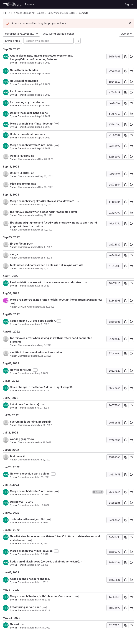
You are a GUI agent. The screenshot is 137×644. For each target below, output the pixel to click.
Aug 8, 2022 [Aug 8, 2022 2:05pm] (45, 356)
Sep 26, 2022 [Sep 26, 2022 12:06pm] (43, 63)
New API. (15, 624)
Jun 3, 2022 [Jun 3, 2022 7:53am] (42, 565)
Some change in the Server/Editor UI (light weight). (41, 387)
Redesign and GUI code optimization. (33, 321)
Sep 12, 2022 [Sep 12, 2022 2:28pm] (46, 215)
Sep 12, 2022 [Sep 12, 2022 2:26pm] (46, 230)
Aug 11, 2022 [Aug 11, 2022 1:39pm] (43, 286)
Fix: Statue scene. (21, 91)
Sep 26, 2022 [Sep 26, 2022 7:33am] (46, 159)
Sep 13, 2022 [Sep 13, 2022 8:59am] (46, 176)
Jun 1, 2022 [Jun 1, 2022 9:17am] (42, 582)
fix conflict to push (22, 244)
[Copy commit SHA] (125, 57)
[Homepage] (12, 4)
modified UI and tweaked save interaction (36, 352)
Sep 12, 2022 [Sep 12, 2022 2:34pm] (46, 205)
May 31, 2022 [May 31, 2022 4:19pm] (43, 600)
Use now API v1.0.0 (22, 502)
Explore (30, 4)
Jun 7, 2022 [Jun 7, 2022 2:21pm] (42, 522)
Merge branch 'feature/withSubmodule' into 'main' (42, 596)
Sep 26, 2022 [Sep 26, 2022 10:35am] (43, 127)
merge (14, 254)
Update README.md (22, 156)
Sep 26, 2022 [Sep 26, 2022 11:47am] (43, 73)
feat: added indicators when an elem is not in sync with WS (47, 265)
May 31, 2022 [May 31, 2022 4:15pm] (43, 610)
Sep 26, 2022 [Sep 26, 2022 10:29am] (43, 138)
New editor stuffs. (21, 370)
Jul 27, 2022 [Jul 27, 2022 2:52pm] (43, 408)
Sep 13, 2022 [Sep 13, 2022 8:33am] (46, 187)
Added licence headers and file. (30, 579)
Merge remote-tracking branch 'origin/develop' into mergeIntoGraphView (56, 300)
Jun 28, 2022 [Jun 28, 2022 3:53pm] (43, 477)
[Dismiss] (130, 23)
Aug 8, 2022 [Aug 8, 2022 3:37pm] (45, 345)
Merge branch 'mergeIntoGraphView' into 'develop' (42, 201)
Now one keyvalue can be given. (30, 474)
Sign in (129, 4)
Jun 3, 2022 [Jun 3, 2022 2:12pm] (42, 543)
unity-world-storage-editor (58, 34)
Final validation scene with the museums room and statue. (46, 282)
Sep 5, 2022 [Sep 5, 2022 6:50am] (45, 258)
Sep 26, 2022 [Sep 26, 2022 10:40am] (43, 116)
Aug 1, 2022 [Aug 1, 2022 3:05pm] (42, 373)
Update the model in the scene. (29, 113)
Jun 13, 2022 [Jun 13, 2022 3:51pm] (43, 505)
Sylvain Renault (18, 63)
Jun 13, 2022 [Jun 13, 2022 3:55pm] (43, 494)
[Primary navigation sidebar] (4, 13)
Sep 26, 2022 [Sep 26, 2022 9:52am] (43, 148)
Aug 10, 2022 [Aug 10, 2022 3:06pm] (48, 307)
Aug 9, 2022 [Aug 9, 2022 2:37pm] (43, 324)
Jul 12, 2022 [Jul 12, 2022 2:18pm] (45, 442)
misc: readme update (23, 184)
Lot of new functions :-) (25, 404)
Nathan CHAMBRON (20, 307)
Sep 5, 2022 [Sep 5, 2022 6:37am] (45, 268)
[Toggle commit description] (56, 124)
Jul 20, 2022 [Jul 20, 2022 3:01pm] (45, 425)
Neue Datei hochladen (24, 70)
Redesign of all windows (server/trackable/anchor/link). (45, 561)
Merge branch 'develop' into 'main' (32, 145)
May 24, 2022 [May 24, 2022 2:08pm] (43, 628)
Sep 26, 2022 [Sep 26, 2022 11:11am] (43, 95)
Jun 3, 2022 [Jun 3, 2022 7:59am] (42, 554)
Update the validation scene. (28, 134)
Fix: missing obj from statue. (27, 102)
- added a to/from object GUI (28, 519)
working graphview (22, 439)
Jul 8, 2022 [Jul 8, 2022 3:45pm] (45, 460)
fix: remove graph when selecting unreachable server (44, 212)
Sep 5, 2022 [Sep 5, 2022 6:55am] (45, 247)
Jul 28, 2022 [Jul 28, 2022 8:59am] (43, 390)
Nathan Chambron (19, 159)
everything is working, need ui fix (31, 422)
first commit (17, 456)
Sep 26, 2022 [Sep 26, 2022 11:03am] (43, 106)
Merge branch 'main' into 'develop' (32, 124)
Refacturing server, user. (26, 607)
